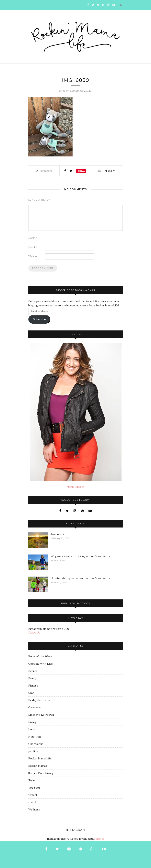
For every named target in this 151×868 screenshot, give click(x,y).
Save (83, 171)
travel (32, 802)
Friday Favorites (39, 700)
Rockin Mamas (38, 766)
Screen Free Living (41, 773)
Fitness (33, 686)
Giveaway (34, 707)
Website (33, 256)
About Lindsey (75, 487)
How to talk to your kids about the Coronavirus (80, 578)
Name (33, 238)
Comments (44, 171)
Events (33, 671)
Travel (33, 795)
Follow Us (34, 633)
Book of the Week (40, 656)
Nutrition (35, 737)
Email (33, 247)
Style (32, 780)
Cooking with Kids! (41, 664)
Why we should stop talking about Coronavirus (80, 556)
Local (32, 729)
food (31, 693)
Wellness (34, 809)
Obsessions (36, 744)
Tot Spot (34, 788)
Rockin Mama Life (40, 758)
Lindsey (109, 171)
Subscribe (39, 319)
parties (33, 751)
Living (32, 722)
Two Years (57, 534)
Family (32, 678)
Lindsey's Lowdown (41, 715)
